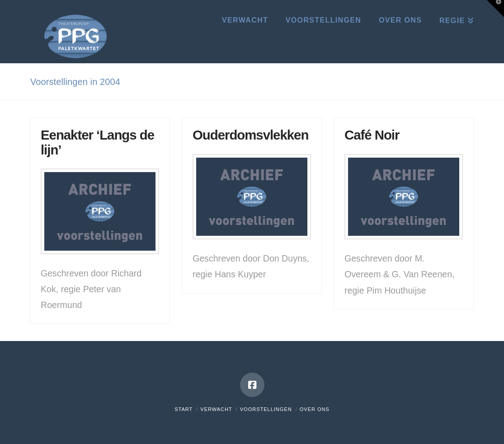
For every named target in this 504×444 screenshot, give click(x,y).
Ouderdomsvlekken (250, 135)
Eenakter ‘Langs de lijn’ (97, 142)
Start (184, 409)
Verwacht (216, 409)
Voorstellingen (266, 409)
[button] (495, 9)
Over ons (315, 409)
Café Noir (372, 135)
